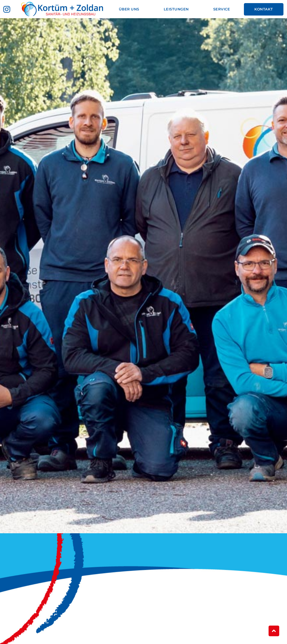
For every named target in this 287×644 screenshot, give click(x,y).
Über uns (129, 9)
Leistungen (176, 9)
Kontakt (264, 9)
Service (222, 9)
